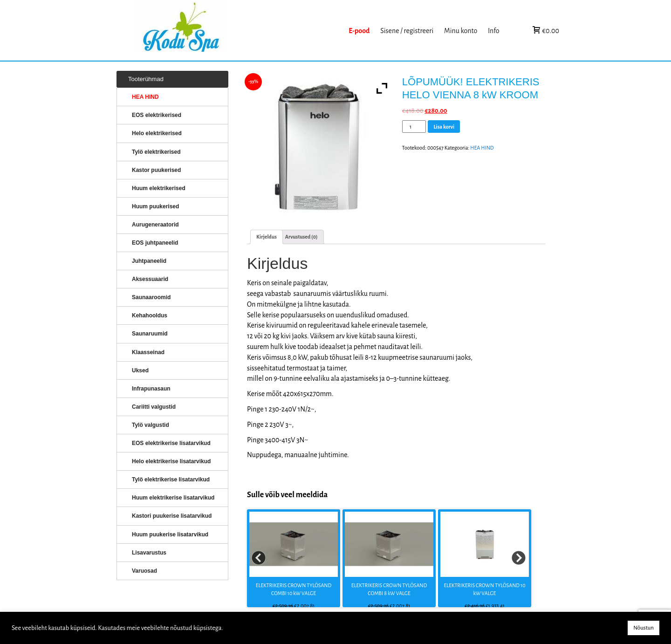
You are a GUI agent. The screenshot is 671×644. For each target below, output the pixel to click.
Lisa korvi (444, 127)
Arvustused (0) (301, 237)
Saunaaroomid (151, 297)
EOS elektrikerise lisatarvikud (171, 443)
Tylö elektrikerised (156, 152)
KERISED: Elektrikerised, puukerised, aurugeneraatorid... (239, 31)
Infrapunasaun (151, 389)
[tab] (267, 237)
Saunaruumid (150, 334)
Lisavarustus (149, 553)
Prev (259, 558)
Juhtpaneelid (149, 261)
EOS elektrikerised (157, 115)
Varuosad (144, 571)
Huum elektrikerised (159, 188)
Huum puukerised (155, 206)
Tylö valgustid (151, 425)
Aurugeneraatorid (155, 225)
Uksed (140, 370)
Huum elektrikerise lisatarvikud (173, 498)
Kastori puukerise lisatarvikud (172, 516)
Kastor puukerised (156, 170)
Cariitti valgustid (154, 407)
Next (519, 558)
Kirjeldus (267, 237)
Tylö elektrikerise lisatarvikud (171, 480)
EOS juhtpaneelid (155, 243)
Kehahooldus (150, 315)
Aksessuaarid (150, 279)
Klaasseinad (148, 352)
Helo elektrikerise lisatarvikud (171, 461)
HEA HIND (482, 148)
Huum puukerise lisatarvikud (170, 534)
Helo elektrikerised (157, 133)
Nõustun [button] (644, 628)
